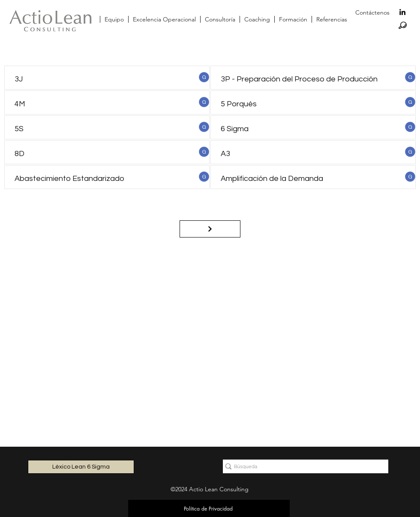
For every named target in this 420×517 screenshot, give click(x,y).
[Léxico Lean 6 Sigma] (81, 467)
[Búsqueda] (302, 467)
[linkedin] (402, 12)
